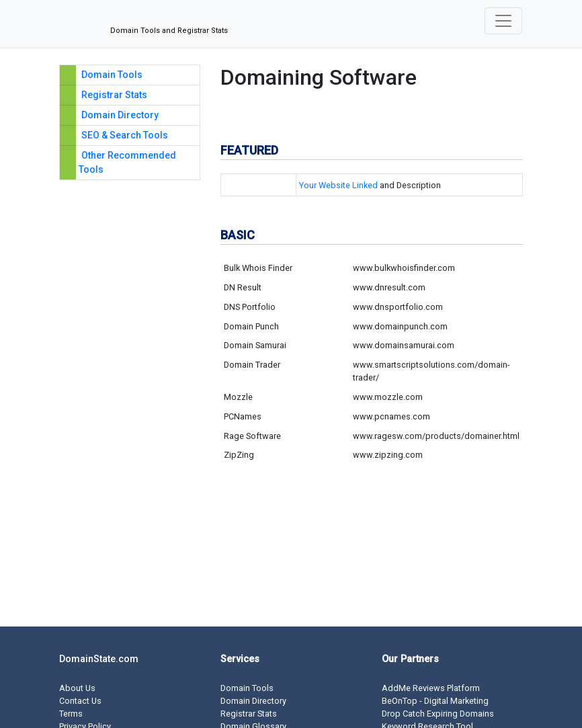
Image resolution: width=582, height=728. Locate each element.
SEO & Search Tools (125, 135)
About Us (77, 688)
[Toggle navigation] (503, 21)
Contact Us (80, 701)
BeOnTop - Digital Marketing (435, 701)
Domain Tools (112, 75)
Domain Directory (120, 115)
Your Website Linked (338, 185)
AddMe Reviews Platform (431, 688)
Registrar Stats (114, 95)
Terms (71, 714)
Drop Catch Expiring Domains (438, 714)
